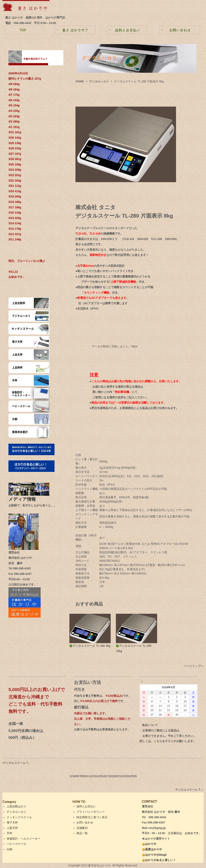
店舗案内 (82, 828)
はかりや (149, 844)
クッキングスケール (19, 817)
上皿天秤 (12, 828)
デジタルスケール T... (16, 763)
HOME (80, 81)
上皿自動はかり (16, 806)
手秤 (9, 833)
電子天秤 (12, 822)
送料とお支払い (86, 806)
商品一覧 (82, 833)
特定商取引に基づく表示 (92, 817)
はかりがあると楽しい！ (159, 860)
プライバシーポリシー (91, 812)
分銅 (9, 849)
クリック (171, 741)
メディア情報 (24, 499)
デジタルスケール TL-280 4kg (90, 646)
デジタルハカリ (99, 81)
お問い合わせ (85, 822)
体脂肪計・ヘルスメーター (24, 839)
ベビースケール (16, 844)
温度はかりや (152, 849)
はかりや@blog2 (154, 855)
